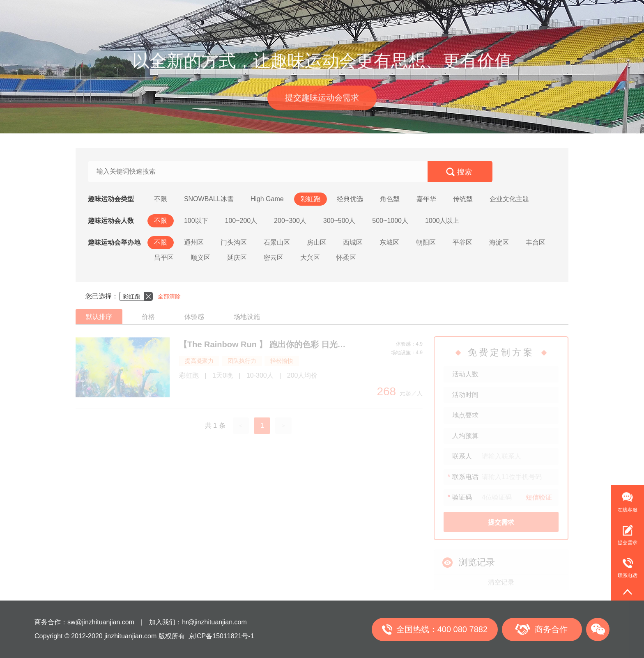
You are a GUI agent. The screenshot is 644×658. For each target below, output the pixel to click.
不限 (161, 199)
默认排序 (99, 317)
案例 (395, 12)
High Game (267, 199)
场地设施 (247, 317)
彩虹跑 (310, 199)
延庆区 (237, 258)
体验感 (194, 317)
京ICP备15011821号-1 (221, 636)
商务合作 (551, 629)
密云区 (274, 258)
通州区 (194, 242)
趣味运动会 (218, 12)
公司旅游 (299, 12)
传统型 (463, 199)
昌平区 (164, 258)
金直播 (336, 12)
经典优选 (350, 199)
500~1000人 (390, 221)
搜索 (465, 172)
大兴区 (310, 258)
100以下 (196, 221)
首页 (153, 12)
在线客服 (628, 510)
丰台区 (536, 242)
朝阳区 (426, 242)
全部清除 (169, 296)
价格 (148, 317)
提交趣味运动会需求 (322, 99)
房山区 (317, 242)
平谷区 (462, 242)
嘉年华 (426, 199)
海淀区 (499, 242)
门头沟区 (234, 242)
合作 (423, 12)
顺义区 (200, 258)
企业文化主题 (509, 199)
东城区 (389, 242)
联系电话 (624, 564)
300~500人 (339, 221)
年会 (367, 12)
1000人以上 (442, 221)
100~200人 (241, 221)
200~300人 (290, 221)
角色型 (390, 199)
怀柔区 (346, 258)
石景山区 (277, 242)
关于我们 (456, 12)
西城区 (353, 242)
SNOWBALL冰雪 (209, 199)
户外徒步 (260, 12)
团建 (181, 12)
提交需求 (628, 543)
